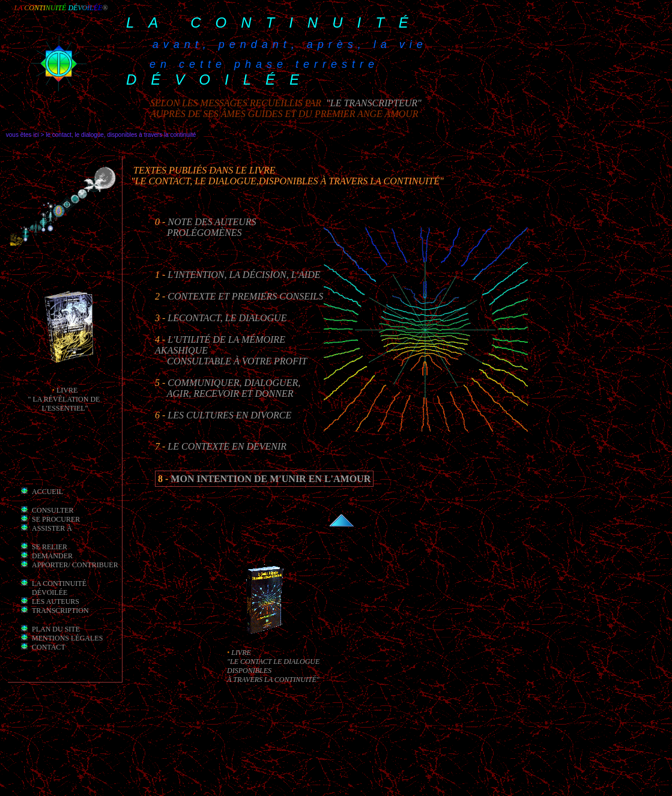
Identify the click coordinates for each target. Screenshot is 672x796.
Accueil (47, 492)
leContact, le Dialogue (227, 318)
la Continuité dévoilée (59, 588)
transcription (60, 611)
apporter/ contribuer (75, 565)
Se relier (50, 547)
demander (52, 556)
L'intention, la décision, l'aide (244, 275)
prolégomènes (204, 233)
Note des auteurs (212, 222)
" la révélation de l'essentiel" (65, 404)
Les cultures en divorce (229, 415)
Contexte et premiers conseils (245, 296)
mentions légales (67, 638)
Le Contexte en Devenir (227, 446)
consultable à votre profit (237, 361)
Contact (49, 647)
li (60, 390)
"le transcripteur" (373, 103)
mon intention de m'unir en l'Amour (271, 479)
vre (70, 390)
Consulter (53, 510)
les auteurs (56, 602)
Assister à (52, 528)
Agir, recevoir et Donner (230, 393)
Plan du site (56, 629)
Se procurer (56, 519)
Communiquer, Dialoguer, (234, 383)
